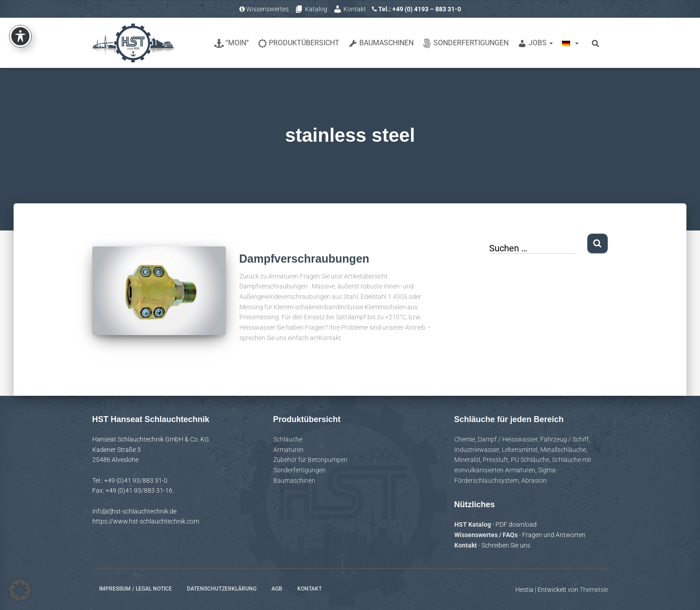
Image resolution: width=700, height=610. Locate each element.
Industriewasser (477, 450)
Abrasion (534, 480)
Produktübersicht (299, 43)
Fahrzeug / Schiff (564, 439)
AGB (277, 589)
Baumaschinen (381, 43)
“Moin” (232, 43)
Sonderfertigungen (466, 43)
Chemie (465, 439)
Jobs (535, 43)
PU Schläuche (530, 460)
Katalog (311, 9)
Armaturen (288, 450)
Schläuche (288, 439)
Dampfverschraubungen (305, 259)
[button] (20, 590)
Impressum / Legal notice (136, 589)
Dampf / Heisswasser (508, 439)
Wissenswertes (264, 9)
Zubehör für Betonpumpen (310, 460)
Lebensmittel (520, 450)
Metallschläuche (563, 450)
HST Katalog (473, 524)
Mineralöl (467, 460)
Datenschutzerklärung (222, 589)
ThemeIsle (594, 590)
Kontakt (350, 9)
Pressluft (495, 460)
